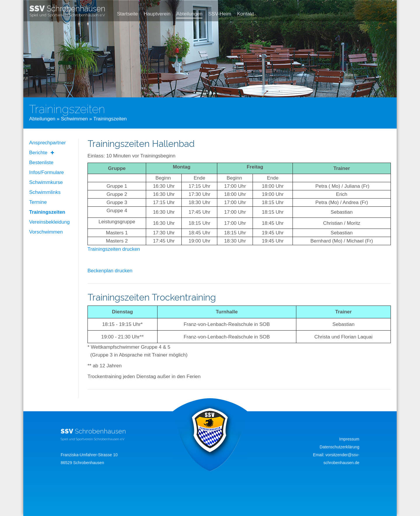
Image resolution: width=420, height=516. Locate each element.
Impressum (349, 439)
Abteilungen (189, 14)
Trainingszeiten (47, 212)
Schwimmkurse (46, 182)
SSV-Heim (220, 14)
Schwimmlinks (45, 192)
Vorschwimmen (46, 232)
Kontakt (246, 14)
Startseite (127, 14)
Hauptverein (157, 14)
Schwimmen (75, 119)
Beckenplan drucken (110, 271)
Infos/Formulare (47, 172)
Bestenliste (41, 163)
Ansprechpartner (48, 143)
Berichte (38, 153)
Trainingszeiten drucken (114, 249)
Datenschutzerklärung (339, 447)
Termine (38, 202)
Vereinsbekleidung (49, 222)
